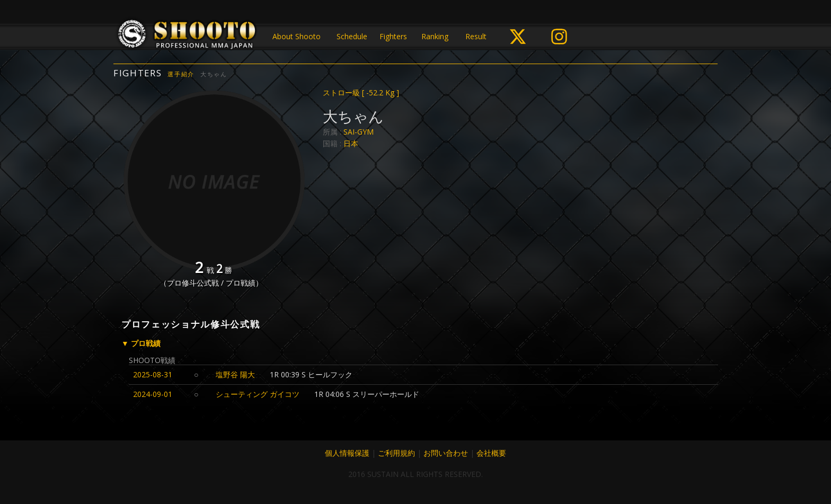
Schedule (352, 36)
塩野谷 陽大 (235, 374)
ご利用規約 (396, 453)
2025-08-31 (153, 374)
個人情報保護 (347, 453)
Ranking (435, 36)
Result (476, 36)
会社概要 (491, 453)
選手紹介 (181, 74)
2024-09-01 (153, 394)
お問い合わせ (446, 453)
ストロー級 (361, 92)
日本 (351, 143)
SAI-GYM (359, 132)
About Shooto (297, 36)
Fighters (393, 36)
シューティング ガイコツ (258, 394)
